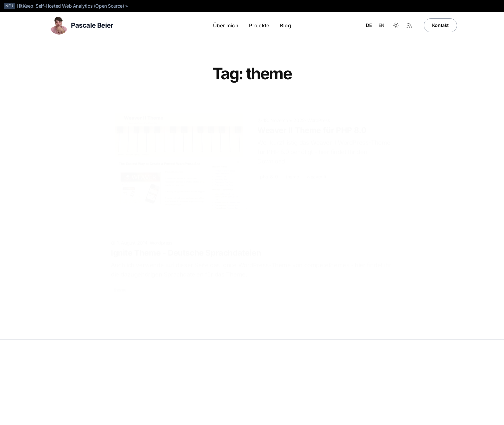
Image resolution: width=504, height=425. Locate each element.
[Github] (371, 415)
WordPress (318, 110)
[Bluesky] (397, 415)
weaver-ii (316, 166)
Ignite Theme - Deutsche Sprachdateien (186, 248)
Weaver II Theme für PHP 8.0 (312, 120)
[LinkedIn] (384, 415)
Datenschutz (60, 379)
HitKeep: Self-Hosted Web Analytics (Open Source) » (72, 6)
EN (381, 25)
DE (369, 25)
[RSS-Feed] (409, 25)
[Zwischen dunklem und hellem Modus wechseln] (396, 25)
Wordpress (161, 238)
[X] (410, 415)
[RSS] (450, 415)
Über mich (226, 25)
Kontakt (440, 25)
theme (292, 166)
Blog (285, 25)
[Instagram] (424, 415)
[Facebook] (437, 415)
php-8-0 (269, 166)
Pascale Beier (68, 368)
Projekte (259, 25)
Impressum (88, 379)
